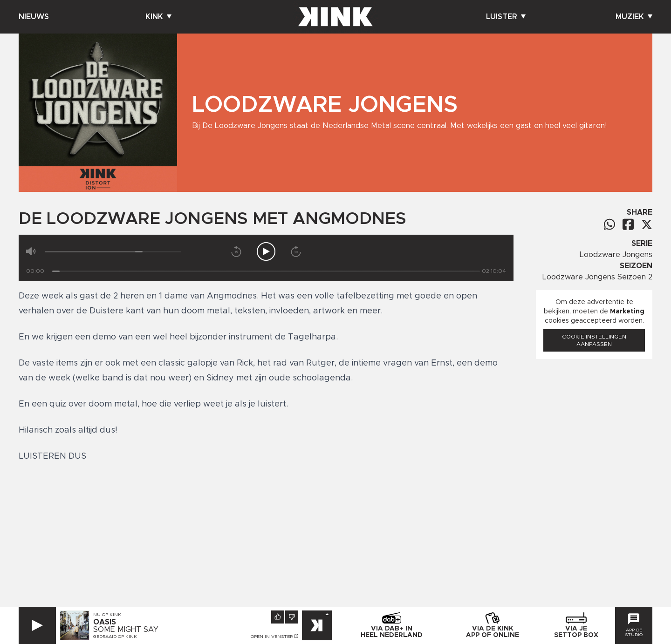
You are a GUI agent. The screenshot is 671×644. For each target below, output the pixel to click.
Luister (506, 17)
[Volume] (113, 252)
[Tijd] (266, 271)
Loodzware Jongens (616, 255)
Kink (158, 17)
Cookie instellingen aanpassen (594, 340)
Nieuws (34, 17)
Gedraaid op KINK (115, 637)
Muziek (634, 17)
